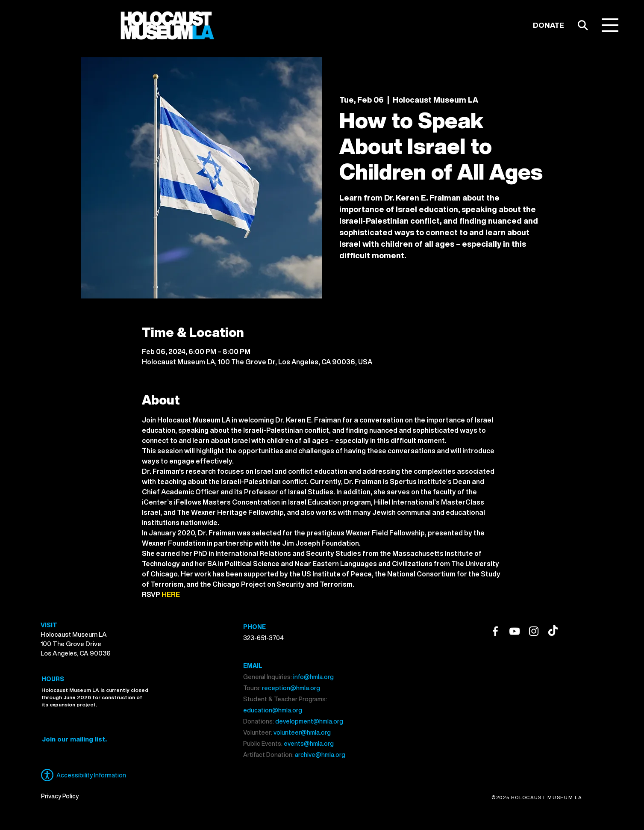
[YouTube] (515, 631)
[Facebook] (495, 631)
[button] (610, 25)
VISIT (49, 625)
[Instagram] (534, 631)
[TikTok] (553, 631)
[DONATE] (548, 25)
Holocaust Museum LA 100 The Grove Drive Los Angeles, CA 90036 (76, 644)
